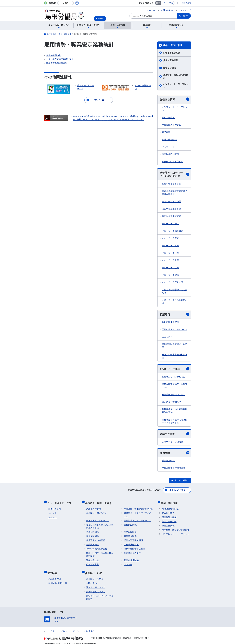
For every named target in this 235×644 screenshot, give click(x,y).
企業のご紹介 (175, 435)
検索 (186, 16)
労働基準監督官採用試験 (174, 469)
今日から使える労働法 (173, 162)
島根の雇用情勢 (54, 55)
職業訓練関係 (92, 543)
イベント (52, 512)
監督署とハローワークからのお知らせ (175, 175)
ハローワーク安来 (170, 239)
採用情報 (175, 454)
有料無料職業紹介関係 (97, 547)
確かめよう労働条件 (171, 403)
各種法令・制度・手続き (99, 503)
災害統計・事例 (169, 516)
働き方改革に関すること (98, 519)
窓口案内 (53, 571)
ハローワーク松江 (170, 224)
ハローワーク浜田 (170, 246)
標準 (158, 3)
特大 (171, 3)
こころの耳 (167, 337)
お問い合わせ (167, 10)
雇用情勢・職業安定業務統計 (176, 76)
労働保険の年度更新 (171, 125)
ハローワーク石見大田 (173, 283)
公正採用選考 (92, 563)
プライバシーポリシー (70, 628)
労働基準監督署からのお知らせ (175, 292)
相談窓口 (175, 315)
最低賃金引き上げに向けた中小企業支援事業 (175, 422)
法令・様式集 (168, 118)
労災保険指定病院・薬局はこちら (175, 387)
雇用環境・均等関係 (96, 539)
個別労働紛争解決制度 (134, 547)
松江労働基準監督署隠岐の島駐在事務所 (175, 193)
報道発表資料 (55, 508)
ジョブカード (168, 147)
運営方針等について (96, 584)
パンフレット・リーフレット (176, 86)
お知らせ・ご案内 (175, 370)
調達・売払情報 (169, 140)
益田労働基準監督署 (171, 217)
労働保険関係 (92, 531)
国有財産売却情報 (170, 154)
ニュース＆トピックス (60, 503)
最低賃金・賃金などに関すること (138, 513)
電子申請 (166, 132)
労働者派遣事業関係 (133, 539)
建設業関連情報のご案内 (174, 395)
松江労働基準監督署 (171, 184)
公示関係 (128, 563)
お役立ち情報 (175, 99)
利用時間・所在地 (95, 576)
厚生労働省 (186, 3)
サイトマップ (185, 10)
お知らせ (52, 516)
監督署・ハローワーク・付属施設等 (100, 594)
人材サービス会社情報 (173, 443)
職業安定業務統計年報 (57, 63)
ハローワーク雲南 (170, 276)
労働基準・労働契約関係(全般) (138, 508)
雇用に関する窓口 (170, 323)
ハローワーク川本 (170, 253)
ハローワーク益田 (170, 268)
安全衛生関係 (130, 523)
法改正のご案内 (94, 508)
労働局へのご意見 (177, 491)
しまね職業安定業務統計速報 (60, 59)
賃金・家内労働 (171, 60)
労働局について (95, 571)
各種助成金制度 (131, 543)
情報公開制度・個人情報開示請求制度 (100, 553)
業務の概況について (96, 588)
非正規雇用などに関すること (138, 519)
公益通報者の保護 (132, 552)
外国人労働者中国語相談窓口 (175, 357)
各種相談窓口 (55, 576)
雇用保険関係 (92, 535)
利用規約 (90, 628)
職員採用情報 (168, 462)
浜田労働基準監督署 (171, 209)
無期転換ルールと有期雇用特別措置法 (175, 412)
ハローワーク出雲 (170, 261)
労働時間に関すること (97, 512)
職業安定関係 (170, 68)
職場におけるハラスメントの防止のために (100, 525)
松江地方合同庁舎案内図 (174, 378)
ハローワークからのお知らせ (175, 302)
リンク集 (51, 628)
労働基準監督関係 (172, 53)
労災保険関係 (130, 531)
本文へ (152, 10)
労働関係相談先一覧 (58, 580)
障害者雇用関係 (131, 559)
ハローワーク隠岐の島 (173, 231)
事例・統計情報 (173, 45)
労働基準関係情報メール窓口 (175, 346)
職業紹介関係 (130, 535)
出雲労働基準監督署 (171, 202)
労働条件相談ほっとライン (175, 330)
